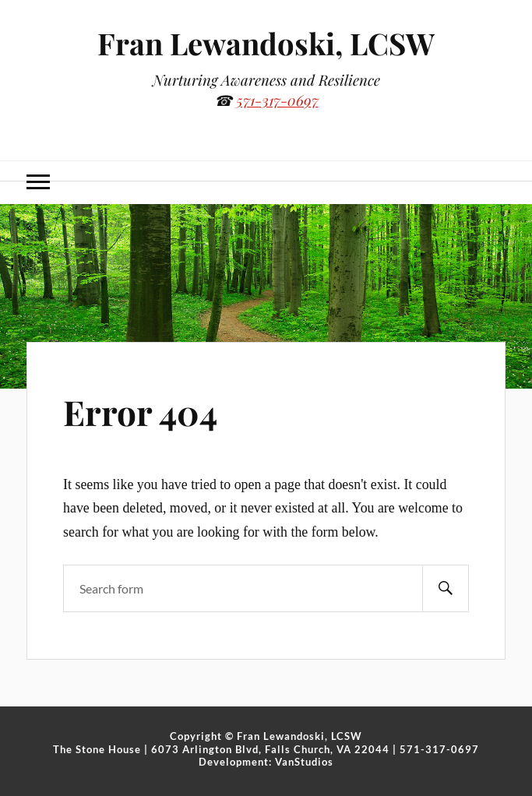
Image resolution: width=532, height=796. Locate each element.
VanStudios (304, 762)
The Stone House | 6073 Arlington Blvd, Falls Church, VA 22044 (221, 749)
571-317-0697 (277, 100)
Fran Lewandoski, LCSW (266, 43)
